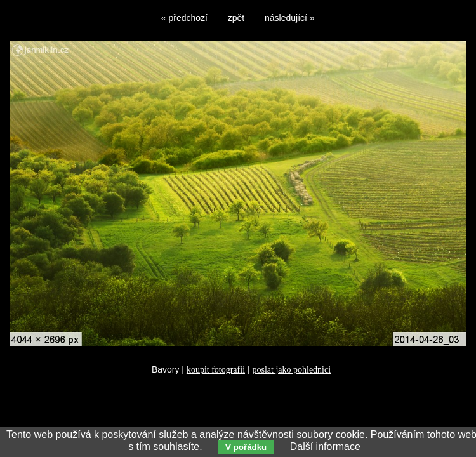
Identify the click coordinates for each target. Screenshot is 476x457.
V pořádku (246, 447)
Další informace (325, 447)
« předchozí (184, 18)
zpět (236, 18)
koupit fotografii (216, 370)
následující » (290, 18)
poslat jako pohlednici (291, 370)
